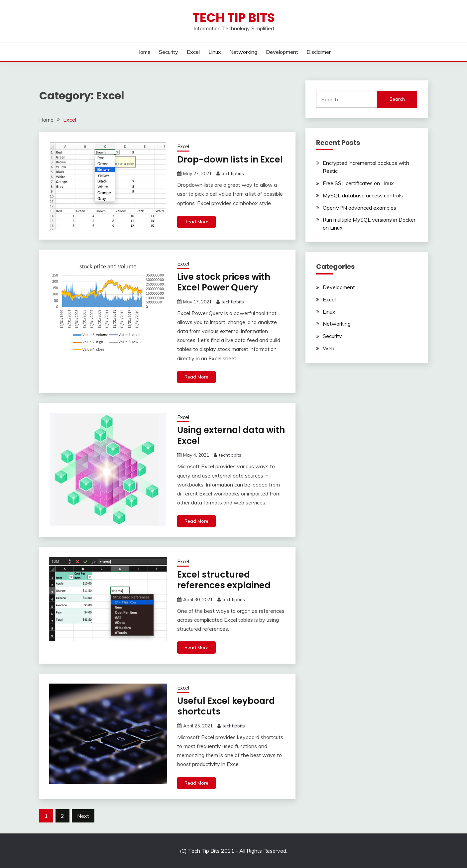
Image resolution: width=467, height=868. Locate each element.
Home (143, 52)
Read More (196, 222)
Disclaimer (319, 52)
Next (83, 816)
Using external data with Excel (231, 435)
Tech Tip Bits (234, 18)
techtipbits (233, 173)
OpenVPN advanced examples (359, 208)
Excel (193, 52)
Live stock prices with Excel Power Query (224, 282)
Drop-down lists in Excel (230, 160)
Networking (243, 52)
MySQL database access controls (363, 195)
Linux (215, 52)
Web (329, 348)
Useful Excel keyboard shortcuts (226, 706)
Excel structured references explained (224, 580)
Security (169, 52)
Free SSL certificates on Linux (358, 183)
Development (282, 52)
